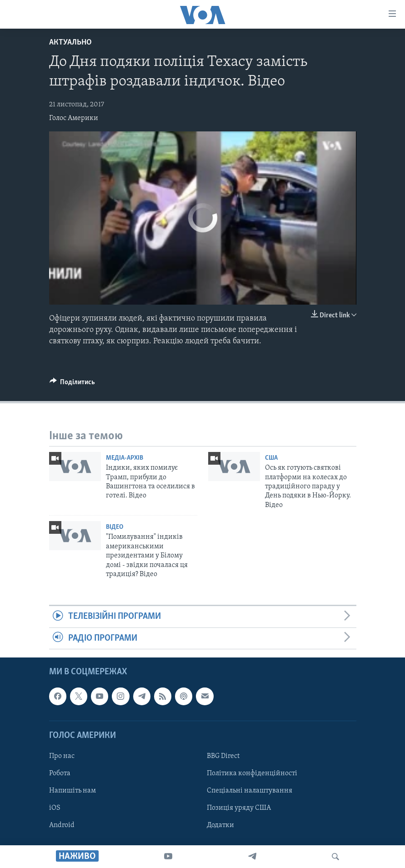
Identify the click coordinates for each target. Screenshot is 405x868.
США (271, 458)
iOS (55, 808)
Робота (60, 773)
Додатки (220, 825)
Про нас (62, 756)
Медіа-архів (125, 458)
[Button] (72, 384)
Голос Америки (74, 118)
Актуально (70, 43)
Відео (115, 527)
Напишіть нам (72, 791)
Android (62, 825)
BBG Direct (223, 756)
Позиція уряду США (239, 808)
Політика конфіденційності (252, 773)
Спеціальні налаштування (250, 791)
